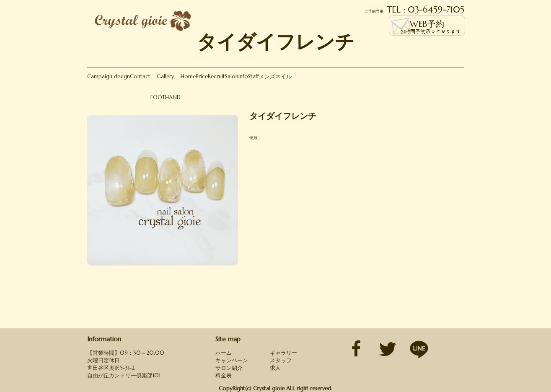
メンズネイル (275, 76)
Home (188, 76)
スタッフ (281, 360)
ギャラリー (283, 353)
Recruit (216, 76)
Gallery (166, 76)
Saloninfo (237, 76)
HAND (173, 97)
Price (202, 76)
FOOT (158, 97)
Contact (140, 76)
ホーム (224, 353)
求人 (275, 368)
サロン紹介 (229, 368)
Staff (254, 76)
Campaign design (109, 76)
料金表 (224, 375)
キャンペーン (232, 360)
